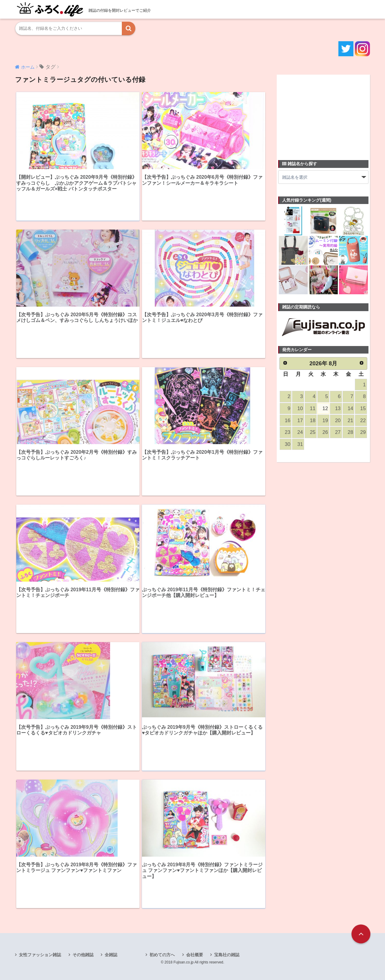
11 (313, 408)
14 (350, 408)
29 (363, 432)
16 (288, 420)
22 (363, 420)
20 (338, 420)
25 (313, 432)
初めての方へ (162, 955)
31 (300, 444)
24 (300, 432)
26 (325, 432)
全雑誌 (111, 955)
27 (338, 432)
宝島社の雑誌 (227, 955)
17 (300, 420)
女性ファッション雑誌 (40, 955)
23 (288, 432)
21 (350, 420)
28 (350, 432)
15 (363, 408)
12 (325, 408)
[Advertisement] (323, 114)
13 (338, 408)
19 (325, 420)
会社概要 (195, 955)
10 (300, 408)
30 (288, 444)
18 (313, 420)
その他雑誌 (83, 955)
